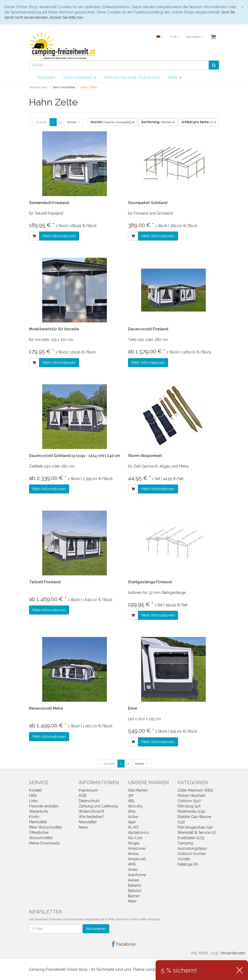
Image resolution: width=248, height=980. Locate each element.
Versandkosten (233, 953)
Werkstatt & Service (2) (197, 833)
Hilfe (33, 796)
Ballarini (135, 885)
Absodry (135, 806)
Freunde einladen (44, 806)
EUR (175, 37)
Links (33, 801)
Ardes (133, 870)
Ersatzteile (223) (191, 838)
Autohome (137, 875)
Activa (133, 817)
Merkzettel (38, 822)
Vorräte (184, 859)
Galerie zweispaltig (112, 122)
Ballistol (135, 891)
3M (131, 796)
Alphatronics (139, 833)
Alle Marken (138, 790)
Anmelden (195, 37)
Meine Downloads (44, 843)
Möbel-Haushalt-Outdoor (132, 77)
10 (199, 122)
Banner (134, 896)
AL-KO (133, 827)
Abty (132, 811)
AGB (82, 796)
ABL (131, 801)
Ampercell (137, 859)
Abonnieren (96, 929)
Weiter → (74, 122)
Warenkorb (39, 811)
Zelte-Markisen (80, 77)
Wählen (158, 122)
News (83, 827)
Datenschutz (89, 801)
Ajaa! (132, 822)
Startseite (46, 77)
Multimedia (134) (191, 811)
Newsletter (88, 822)
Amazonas (137, 848)
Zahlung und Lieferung (98, 806)
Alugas (134, 843)
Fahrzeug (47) (189, 806)
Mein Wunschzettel (45, 827)
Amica (133, 854)
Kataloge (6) (188, 864)
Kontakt (35, 790)
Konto (34, 817)
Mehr (175, 77)
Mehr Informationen (59, 236)
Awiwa (133, 880)
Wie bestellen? (91, 817)
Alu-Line (135, 838)
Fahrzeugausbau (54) (195, 827)
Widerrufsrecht (91, 811)
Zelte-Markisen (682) (195, 790)
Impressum (88, 790)
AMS (132, 864)
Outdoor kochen (192, 854)
